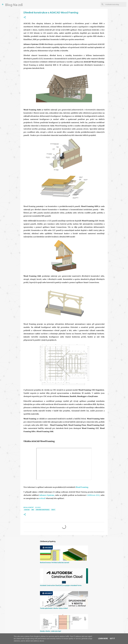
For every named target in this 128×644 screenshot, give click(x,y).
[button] (25, 17)
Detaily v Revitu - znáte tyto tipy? (51, 631)
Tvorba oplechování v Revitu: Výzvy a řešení (54, 608)
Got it (112, 639)
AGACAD (27, 510)
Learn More (103, 639)
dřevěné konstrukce (43, 510)
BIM (33, 510)
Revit (53, 510)
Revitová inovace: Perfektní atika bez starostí (55, 563)
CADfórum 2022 (93, 495)
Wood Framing (82, 487)
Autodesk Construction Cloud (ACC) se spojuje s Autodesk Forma (61, 585)
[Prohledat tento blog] (115, 4)
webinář (42, 498)
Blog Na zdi (14, 5)
